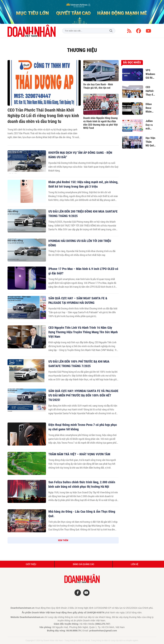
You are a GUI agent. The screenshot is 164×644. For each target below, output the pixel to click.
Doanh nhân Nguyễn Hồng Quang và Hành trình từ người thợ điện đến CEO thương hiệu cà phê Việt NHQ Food (100, 123)
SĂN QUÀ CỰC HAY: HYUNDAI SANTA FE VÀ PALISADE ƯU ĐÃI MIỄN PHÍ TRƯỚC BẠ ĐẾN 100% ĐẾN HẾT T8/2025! (83, 395)
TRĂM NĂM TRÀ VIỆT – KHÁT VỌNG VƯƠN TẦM (79, 454)
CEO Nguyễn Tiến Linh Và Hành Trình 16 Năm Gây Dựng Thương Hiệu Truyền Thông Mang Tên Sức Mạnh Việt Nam (83, 332)
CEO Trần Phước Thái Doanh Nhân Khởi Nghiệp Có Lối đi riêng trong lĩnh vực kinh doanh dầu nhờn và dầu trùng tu (43, 116)
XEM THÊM (63, 540)
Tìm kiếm (111, 31)
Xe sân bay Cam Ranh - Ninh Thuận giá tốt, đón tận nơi (98, 86)
